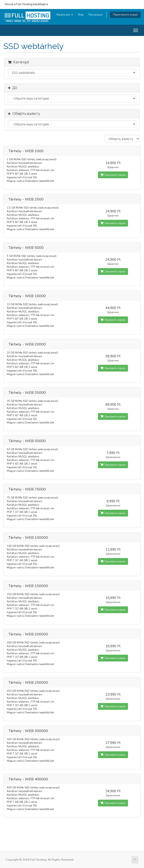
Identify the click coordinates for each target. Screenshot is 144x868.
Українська (65, 15)
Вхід (81, 15)
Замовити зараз (113, 175)
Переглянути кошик (125, 15)
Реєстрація (95, 15)
